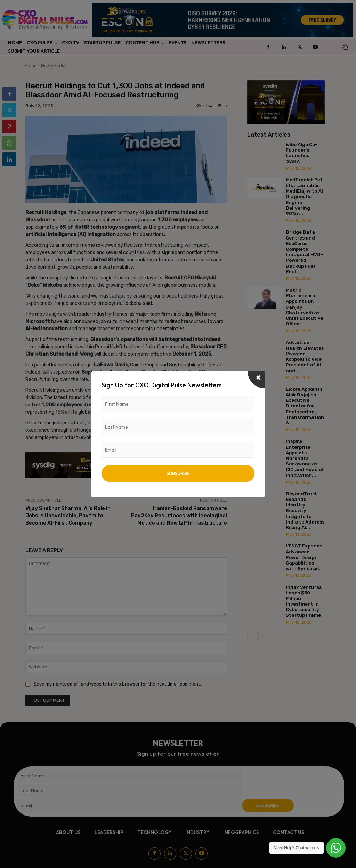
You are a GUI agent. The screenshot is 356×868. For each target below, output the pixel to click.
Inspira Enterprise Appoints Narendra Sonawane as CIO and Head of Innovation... (305, 458)
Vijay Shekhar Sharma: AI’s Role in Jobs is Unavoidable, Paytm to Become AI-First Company (68, 516)
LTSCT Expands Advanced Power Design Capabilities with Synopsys (304, 557)
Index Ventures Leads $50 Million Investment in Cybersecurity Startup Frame (304, 601)
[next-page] (263, 635)
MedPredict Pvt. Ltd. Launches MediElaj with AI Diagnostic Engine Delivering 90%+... (305, 197)
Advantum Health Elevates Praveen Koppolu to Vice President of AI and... (305, 356)
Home (30, 66)
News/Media (53, 66)
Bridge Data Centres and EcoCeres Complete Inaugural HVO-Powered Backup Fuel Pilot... (304, 252)
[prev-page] (252, 635)
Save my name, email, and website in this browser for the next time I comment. (117, 684)
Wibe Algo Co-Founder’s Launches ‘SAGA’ (302, 153)
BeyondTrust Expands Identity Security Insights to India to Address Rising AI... (305, 510)
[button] (345, 47)
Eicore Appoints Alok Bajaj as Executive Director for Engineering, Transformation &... (305, 406)
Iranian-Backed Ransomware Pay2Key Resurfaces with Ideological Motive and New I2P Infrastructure (179, 516)
